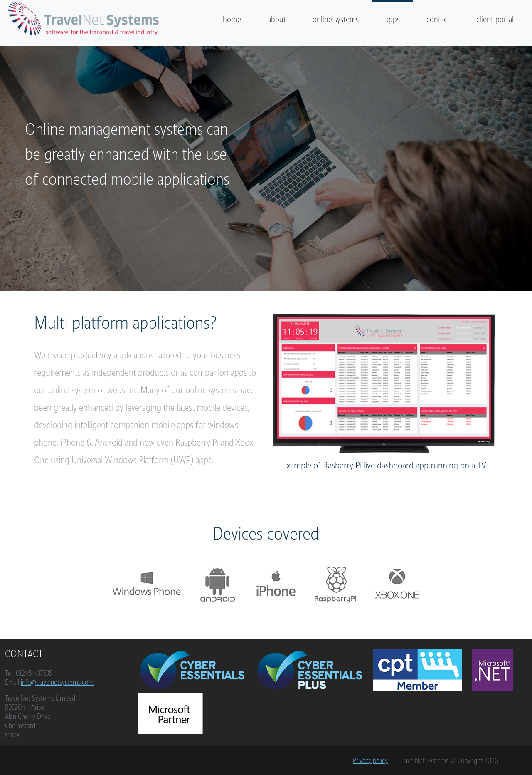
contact (438, 19)
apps (393, 19)
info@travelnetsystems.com (57, 682)
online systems (336, 19)
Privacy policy (370, 760)
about (277, 19)
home (232, 19)
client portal (495, 19)
